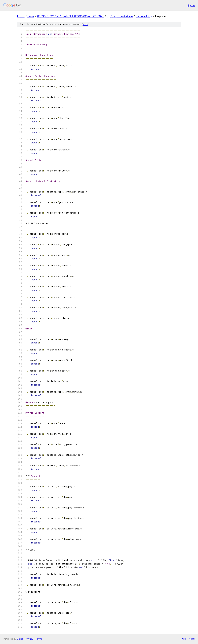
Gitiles (20, 639)
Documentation (122, 16)
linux (31, 16)
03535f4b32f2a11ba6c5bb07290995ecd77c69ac (71, 16)
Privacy (29, 639)
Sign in (191, 5)
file (86, 24)
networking (144, 16)
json (192, 639)
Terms (39, 639)
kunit (21, 16)
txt (184, 639)
